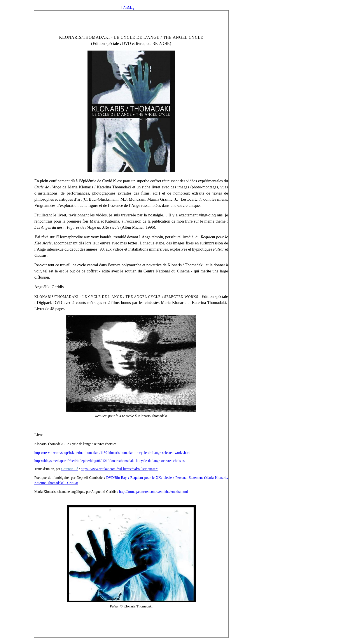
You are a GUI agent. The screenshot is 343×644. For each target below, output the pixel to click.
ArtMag (129, 8)
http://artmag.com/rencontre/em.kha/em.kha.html (153, 492)
